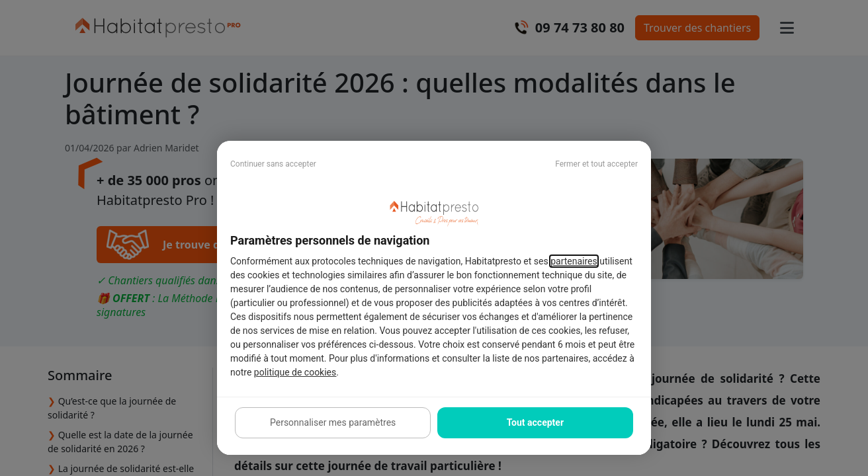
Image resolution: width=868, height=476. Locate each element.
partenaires (574, 261)
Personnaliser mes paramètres (333, 422)
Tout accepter (535, 422)
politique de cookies (295, 372)
